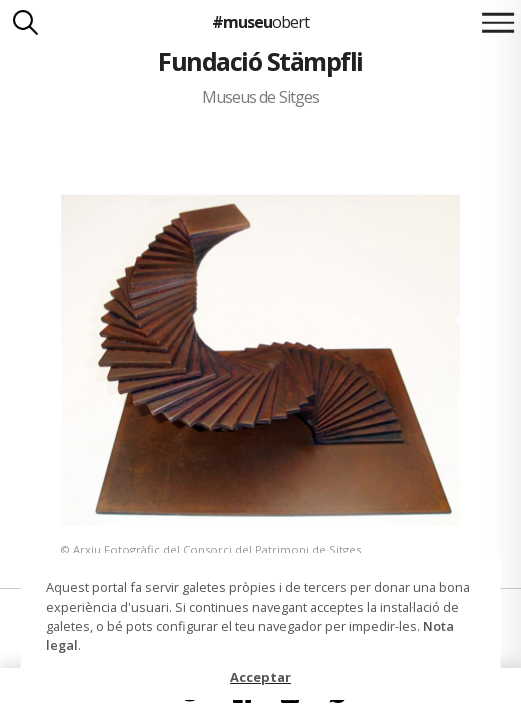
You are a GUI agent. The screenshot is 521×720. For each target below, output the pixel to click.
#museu (260, 22)
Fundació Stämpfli (260, 61)
